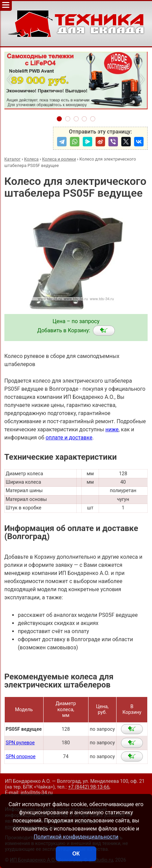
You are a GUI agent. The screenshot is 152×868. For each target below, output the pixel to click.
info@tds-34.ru (37, 793)
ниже (112, 429)
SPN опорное (21, 757)
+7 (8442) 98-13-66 (89, 787)
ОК (76, 854)
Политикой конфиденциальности (76, 837)
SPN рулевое (20, 743)
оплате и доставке (69, 438)
